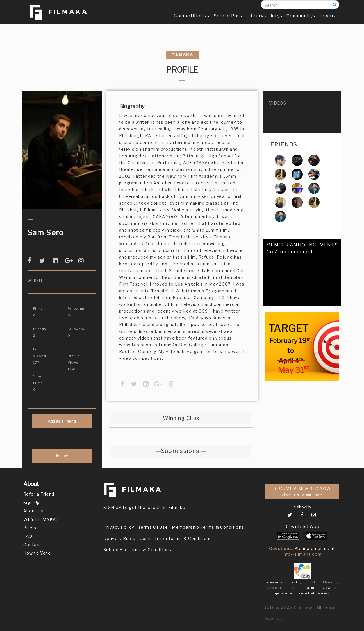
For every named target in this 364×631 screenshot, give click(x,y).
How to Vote (37, 553)
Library (256, 22)
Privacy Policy (119, 527)
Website (36, 281)
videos (278, 103)
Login (328, 22)
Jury (276, 22)
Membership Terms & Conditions (208, 527)
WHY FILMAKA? (41, 519)
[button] (268, 297)
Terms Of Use (153, 527)
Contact (32, 545)
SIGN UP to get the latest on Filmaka (144, 507)
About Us (33, 511)
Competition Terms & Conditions (176, 538)
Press (30, 528)
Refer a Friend (39, 494)
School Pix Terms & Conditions (137, 550)
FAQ (28, 536)
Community (301, 22)
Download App (302, 527)
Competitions (192, 22)
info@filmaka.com (302, 554)
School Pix (228, 22)
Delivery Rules (119, 538)
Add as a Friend (62, 421)
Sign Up (31, 502)
